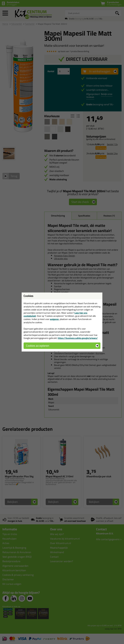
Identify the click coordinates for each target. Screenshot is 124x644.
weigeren (54, 319)
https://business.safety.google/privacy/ (78, 338)
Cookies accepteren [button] (38, 346)
